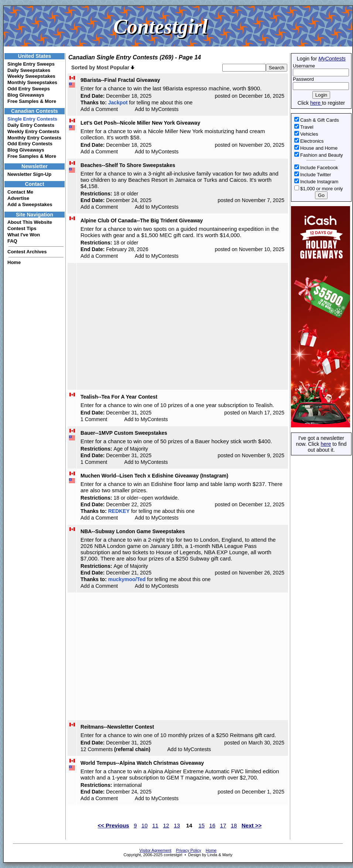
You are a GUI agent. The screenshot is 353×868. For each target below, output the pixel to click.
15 (201, 825)
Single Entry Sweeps (31, 64)
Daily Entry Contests (31, 125)
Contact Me (20, 192)
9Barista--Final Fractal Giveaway (120, 80)
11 (155, 825)
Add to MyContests (157, 109)
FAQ (12, 241)
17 (223, 825)
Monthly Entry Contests (34, 138)
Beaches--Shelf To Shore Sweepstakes (128, 165)
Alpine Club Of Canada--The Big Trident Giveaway (142, 221)
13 (177, 825)
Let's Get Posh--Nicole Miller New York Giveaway (140, 123)
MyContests (332, 59)
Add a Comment (99, 109)
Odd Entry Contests (30, 144)
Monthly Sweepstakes (32, 82)
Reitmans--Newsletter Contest (117, 727)
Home (14, 262)
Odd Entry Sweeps (29, 89)
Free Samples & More (32, 101)
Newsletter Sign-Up (29, 174)
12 (166, 825)
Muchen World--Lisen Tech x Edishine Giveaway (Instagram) (154, 476)
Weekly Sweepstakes (31, 76)
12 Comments (97, 749)
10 (145, 825)
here (316, 103)
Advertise (18, 198)
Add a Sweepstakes (30, 204)
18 (234, 825)
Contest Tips (22, 228)
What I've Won (24, 235)
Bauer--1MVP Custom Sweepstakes (124, 433)
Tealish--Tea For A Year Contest (119, 397)
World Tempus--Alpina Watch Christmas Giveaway (142, 763)
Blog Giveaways (26, 95)
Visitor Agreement (156, 850)
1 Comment (94, 419)
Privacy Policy (188, 850)
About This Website (30, 222)
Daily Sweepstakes (29, 70)
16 (213, 825)
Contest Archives (27, 252)
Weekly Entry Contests (33, 131)
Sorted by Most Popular (103, 67)
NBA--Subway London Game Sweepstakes (133, 531)
